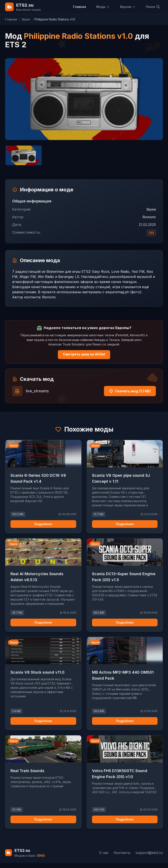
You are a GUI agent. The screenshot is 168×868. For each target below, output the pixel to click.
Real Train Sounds (27, 771)
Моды (103, 7)
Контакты (122, 853)
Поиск (153, 7)
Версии (128, 7)
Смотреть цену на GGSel (84, 354)
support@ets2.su (149, 853)
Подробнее (43, 524)
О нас (104, 853)
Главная (80, 7)
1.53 (151, 233)
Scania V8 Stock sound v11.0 (37, 672)
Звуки (26, 19)
